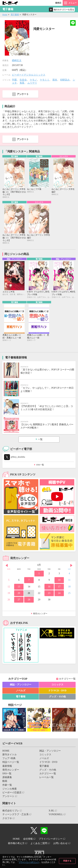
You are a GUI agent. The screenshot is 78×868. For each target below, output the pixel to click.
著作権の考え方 (16, 843)
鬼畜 (22, 83)
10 (59, 580)
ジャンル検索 (10, 789)
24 (59, 593)
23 (49, 593)
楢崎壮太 (17, 60)
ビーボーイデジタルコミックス (29, 75)
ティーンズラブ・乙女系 (15, 814)
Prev (7, 565)
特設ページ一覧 (11, 762)
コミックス (57, 685)
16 (49, 587)
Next (71, 565)
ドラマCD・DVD (57, 691)
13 (19, 587)
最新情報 (7, 766)
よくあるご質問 (39, 843)
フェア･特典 (9, 758)
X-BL (52, 811)
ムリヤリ (32, 83)
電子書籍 (15, 15)
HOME (6, 751)
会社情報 (28, 839)
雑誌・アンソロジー (21, 685)
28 (29, 600)
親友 (55, 80)
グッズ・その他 (57, 697)
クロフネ (7, 818)
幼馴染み (65, 80)
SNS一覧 (40, 465)
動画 (5, 781)
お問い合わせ (60, 843)
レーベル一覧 (46, 777)
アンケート (23, 94)
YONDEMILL (56, 814)
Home (5, 15)
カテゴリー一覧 (67, 679)
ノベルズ (21, 691)
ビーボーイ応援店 (12, 793)
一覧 (40, 439)
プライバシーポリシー (29, 862)
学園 (14, 80)
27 (19, 600)
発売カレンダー (40, 614)
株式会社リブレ (11, 811)
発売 (58, 3)
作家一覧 (7, 785)
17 (59, 587)
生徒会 (23, 80)
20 (19, 593)
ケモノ (33, 80)
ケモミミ (45, 80)
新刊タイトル (10, 755)
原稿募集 (7, 777)
